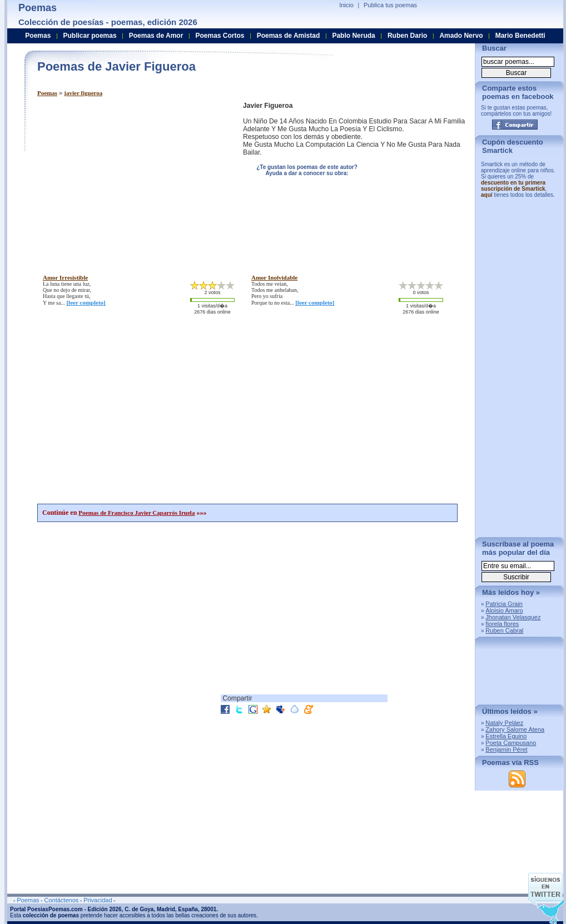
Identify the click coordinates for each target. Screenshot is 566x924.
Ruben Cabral (504, 630)
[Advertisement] (131, 180)
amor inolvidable (274, 277)
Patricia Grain (504, 604)
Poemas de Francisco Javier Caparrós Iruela (136, 513)
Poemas (47, 93)
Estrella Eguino (506, 736)
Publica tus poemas (390, 5)
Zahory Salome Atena (515, 729)
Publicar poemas (90, 36)
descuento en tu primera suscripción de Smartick (513, 186)
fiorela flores (502, 624)
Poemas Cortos (220, 36)
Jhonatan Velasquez (513, 617)
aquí (487, 195)
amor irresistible (65, 277)
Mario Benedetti (520, 36)
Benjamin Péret (506, 749)
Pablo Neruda (353, 36)
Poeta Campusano (511, 743)
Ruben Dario (407, 36)
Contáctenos (61, 900)
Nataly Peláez (504, 723)
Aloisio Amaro (504, 610)
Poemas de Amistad (289, 36)
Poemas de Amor (156, 36)
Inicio (346, 5)
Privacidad (98, 900)
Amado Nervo (461, 36)
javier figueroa (83, 93)
